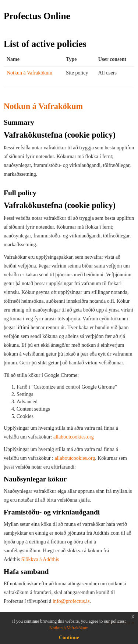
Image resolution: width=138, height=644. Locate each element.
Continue (69, 638)
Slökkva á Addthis (40, 559)
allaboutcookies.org (74, 437)
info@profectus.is (71, 601)
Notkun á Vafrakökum (29, 73)
